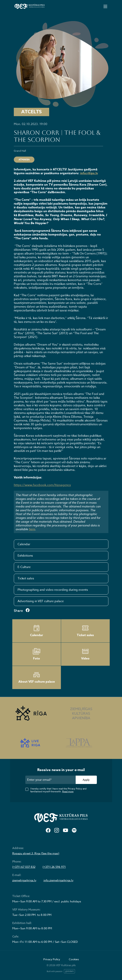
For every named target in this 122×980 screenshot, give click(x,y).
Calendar (24, 544)
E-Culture (24, 567)
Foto (37, 654)
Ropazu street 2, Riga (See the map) (36, 853)
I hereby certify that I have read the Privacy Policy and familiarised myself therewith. (58, 790)
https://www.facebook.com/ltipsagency (42, 485)
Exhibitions (25, 556)
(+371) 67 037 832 (24, 867)
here (32, 529)
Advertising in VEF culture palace (41, 601)
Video (85, 654)
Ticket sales (26, 578)
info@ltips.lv (89, 173)
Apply (86, 780)
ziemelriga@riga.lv (24, 880)
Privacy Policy (52, 959)
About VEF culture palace (37, 678)
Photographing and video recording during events (53, 590)
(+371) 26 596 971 (54, 867)
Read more (68, 791)
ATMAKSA (24, 160)
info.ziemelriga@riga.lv (58, 880)
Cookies (74, 959)
